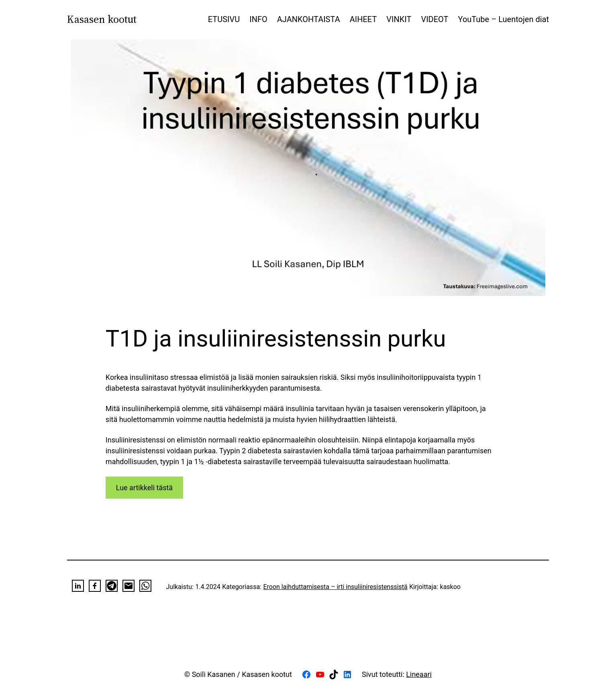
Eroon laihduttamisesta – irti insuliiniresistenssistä (335, 587)
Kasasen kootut (102, 19)
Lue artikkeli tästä (144, 488)
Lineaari (419, 674)
